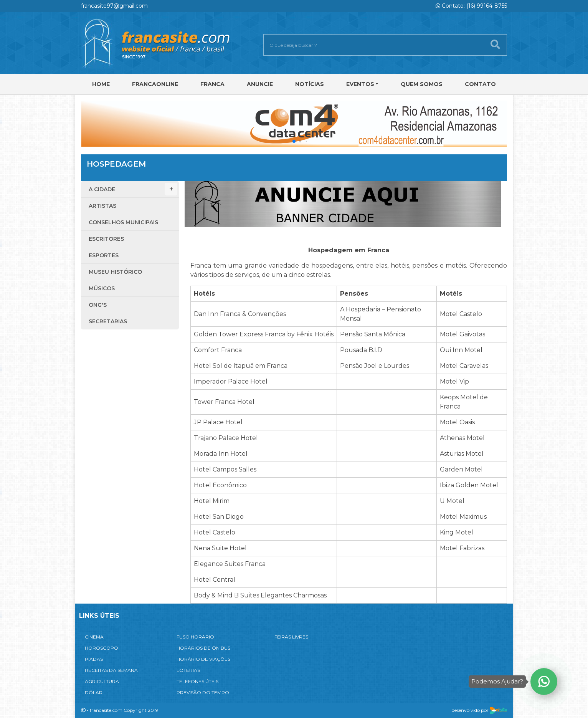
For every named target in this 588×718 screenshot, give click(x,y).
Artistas (102, 206)
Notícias (310, 84)
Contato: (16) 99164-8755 (471, 6)
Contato (480, 84)
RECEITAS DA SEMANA (111, 670)
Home (101, 84)
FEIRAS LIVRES (291, 637)
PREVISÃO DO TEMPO (203, 692)
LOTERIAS (188, 670)
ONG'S (98, 305)
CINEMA (94, 637)
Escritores (106, 239)
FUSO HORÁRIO (195, 637)
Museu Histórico (115, 272)
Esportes (104, 255)
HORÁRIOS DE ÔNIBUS (203, 648)
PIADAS (94, 659)
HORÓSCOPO (102, 648)
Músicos (102, 288)
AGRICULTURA (102, 681)
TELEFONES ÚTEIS (197, 681)
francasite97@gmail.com (114, 6)
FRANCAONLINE (155, 84)
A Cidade (133, 189)
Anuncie (260, 84)
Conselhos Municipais (123, 222)
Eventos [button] (360, 84)
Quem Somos (422, 84)
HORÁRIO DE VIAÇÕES (203, 659)
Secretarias (108, 321)
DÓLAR (94, 692)
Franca (212, 84)
